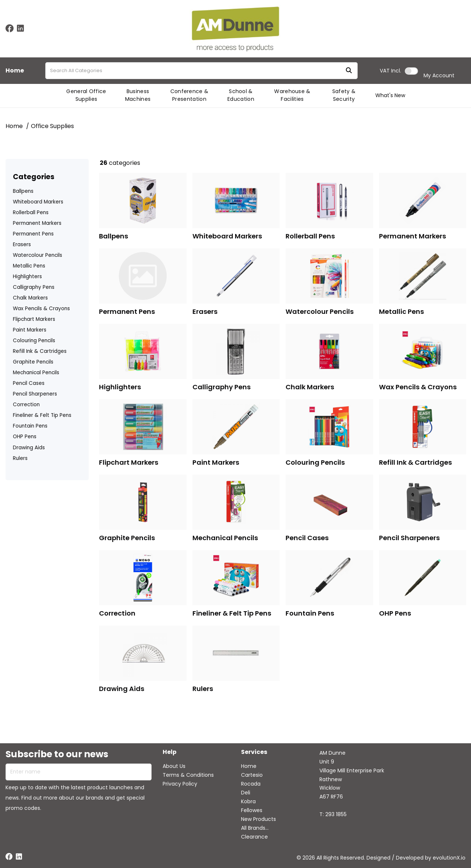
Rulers (20, 458)
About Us (174, 766)
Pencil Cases (29, 383)
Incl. (390, 71)
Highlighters (27, 277)
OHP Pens (25, 437)
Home (15, 71)
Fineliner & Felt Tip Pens (42, 415)
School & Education (241, 95)
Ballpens (23, 191)
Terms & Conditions (188, 775)
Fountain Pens (30, 426)
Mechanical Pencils (36, 373)
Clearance (254, 837)
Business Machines (138, 95)
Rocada (251, 784)
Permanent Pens (33, 234)
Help (170, 752)
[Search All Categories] (201, 71)
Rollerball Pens (31, 212)
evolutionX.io (449, 858)
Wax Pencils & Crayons (41, 309)
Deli (246, 793)
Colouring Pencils (34, 341)
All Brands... (255, 828)
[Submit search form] (349, 71)
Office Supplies (52, 126)
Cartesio (252, 775)
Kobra (248, 801)
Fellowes (252, 810)
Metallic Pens (29, 266)
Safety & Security (344, 95)
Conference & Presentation (190, 95)
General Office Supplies (86, 95)
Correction (26, 405)
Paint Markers (30, 330)
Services (254, 752)
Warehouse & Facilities (292, 95)
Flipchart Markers (34, 319)
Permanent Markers (37, 223)
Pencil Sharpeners (35, 394)
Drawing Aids (29, 448)
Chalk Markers (30, 298)
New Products (258, 819)
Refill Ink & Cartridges (40, 351)
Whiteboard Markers (38, 202)
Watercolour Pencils (38, 255)
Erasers (22, 245)
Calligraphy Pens (34, 287)
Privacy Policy (180, 784)
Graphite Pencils (33, 362)
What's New (390, 95)
